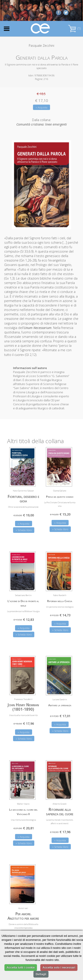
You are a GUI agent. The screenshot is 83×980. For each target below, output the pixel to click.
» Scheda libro (24, 530)
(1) (74, 28)
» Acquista (41, 107)
